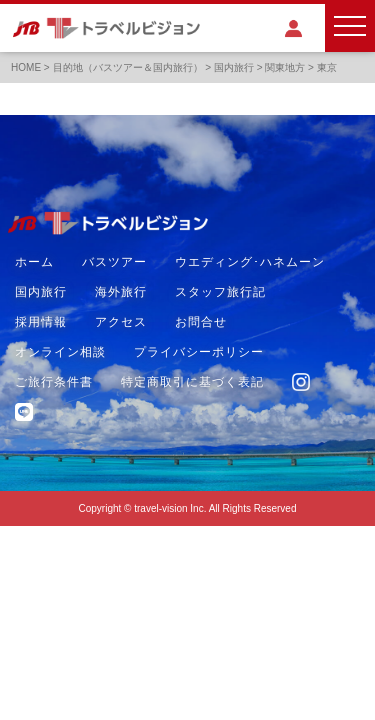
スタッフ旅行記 (220, 292)
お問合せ (201, 322)
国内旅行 (41, 292)
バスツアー (114, 262)
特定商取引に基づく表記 (192, 382)
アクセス (121, 322)
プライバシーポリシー (199, 352)
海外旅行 (121, 292)
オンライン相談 (60, 352)
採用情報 (41, 322)
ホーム (34, 262)
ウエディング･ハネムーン (250, 262)
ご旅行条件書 (54, 382)
